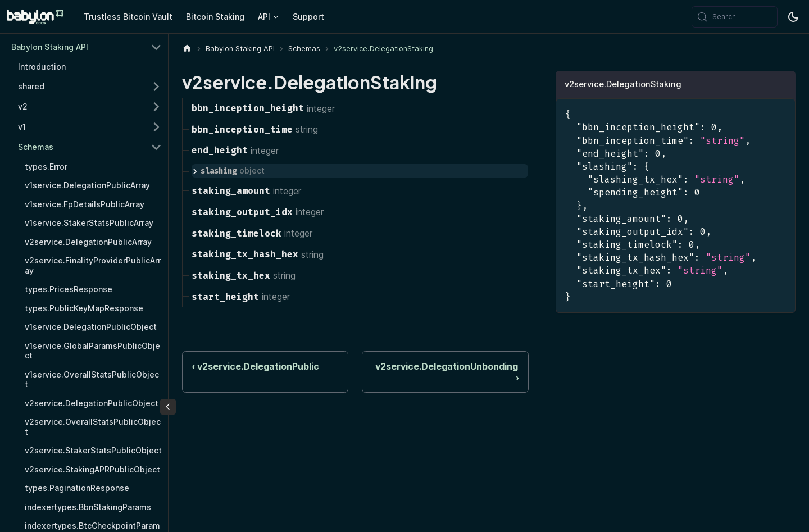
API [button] (264, 17)
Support (308, 17)
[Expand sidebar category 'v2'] (156, 107)
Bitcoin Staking (215, 17)
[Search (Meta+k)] (735, 17)
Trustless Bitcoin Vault (128, 17)
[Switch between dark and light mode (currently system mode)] (793, 17)
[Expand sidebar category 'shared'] (156, 87)
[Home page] (187, 49)
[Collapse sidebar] (168, 407)
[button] (90, 147)
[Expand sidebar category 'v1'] (156, 127)
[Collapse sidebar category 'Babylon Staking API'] (156, 47)
